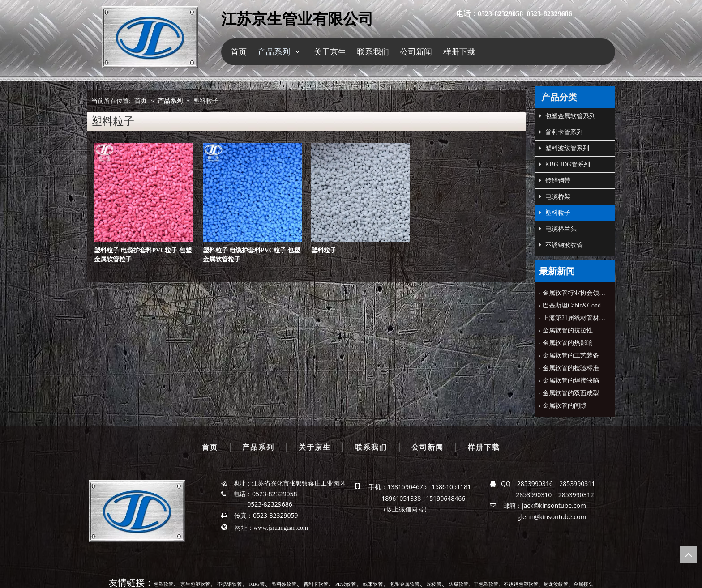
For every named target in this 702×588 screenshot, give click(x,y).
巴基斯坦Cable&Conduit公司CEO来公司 (575, 305)
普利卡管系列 (561, 132)
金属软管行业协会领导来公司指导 (575, 293)
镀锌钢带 (555, 181)
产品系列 (258, 447)
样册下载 (484, 447)
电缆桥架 (555, 197)
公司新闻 (428, 447)
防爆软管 (458, 584)
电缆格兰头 (558, 229)
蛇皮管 (434, 584)
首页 (210, 447)
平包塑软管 (486, 584)
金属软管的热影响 (568, 343)
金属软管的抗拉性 (568, 330)
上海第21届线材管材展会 (575, 318)
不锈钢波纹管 (561, 245)
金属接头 (583, 584)
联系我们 (371, 447)
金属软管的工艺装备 (571, 356)
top (688, 554)
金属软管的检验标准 (571, 368)
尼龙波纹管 (556, 584)
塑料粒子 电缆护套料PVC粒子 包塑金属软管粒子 (143, 255)
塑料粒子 (324, 250)
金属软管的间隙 (565, 406)
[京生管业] (150, 37)
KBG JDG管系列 (565, 165)
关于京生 (315, 447)
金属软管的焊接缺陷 (571, 381)
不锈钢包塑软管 (521, 584)
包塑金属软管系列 (567, 116)
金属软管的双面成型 (571, 393)
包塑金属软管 (405, 584)
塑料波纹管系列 (564, 149)
